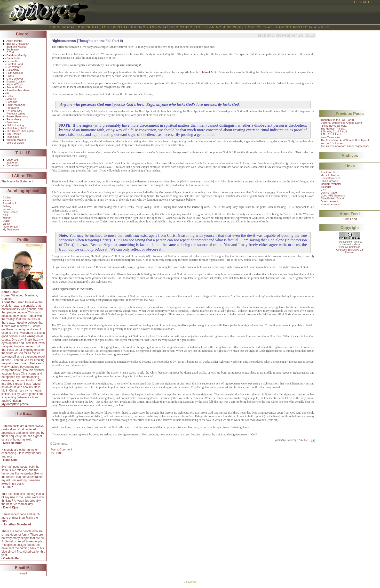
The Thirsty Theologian (20, 131)
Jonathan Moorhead (18, 90)
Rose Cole (10, 460)
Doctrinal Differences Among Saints (342, 123)
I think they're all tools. (334, 126)
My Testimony (11, 229)
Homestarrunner (330, 178)
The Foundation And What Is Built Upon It (345, 140)
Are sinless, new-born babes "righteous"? (345, 146)
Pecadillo (12, 102)
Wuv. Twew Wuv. (331, 137)
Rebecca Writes (16, 114)
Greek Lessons (330, 201)
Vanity (6, 224)
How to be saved (331, 204)
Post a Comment (61, 449)
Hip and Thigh (15, 84)
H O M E (362, 2)
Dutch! (7, 221)
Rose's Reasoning (17, 116)
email (23, 573)
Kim (9, 93)
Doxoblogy (13, 70)
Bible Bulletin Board (332, 198)
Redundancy (14, 119)
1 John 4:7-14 (208, 72)
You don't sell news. (332, 143)
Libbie (10, 96)
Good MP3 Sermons (333, 196)
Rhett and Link (329, 172)
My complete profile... (16, 404)
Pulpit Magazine (16, 105)
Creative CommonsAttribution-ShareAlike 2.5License (350, 250)
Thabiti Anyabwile (17, 128)
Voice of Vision (15, 143)
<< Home (56, 453)
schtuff (7, 218)
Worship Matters (16, 140)
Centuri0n (12, 61)
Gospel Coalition (16, 82)
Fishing (7, 206)
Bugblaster (13, 49)
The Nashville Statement (17, 181)
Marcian (11, 99)
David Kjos (11, 507)
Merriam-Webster (331, 184)
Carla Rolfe (13, 58)
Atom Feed (350, 219)
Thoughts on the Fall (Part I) (337, 120)
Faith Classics (15, 73)
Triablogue (13, 137)
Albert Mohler (14, 41)
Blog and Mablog (17, 47)
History (7, 200)
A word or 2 (9, 203)
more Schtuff (10, 227)
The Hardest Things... (333, 129)
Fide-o (10, 76)
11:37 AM (302, 440)
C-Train (11, 52)
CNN (324, 190)
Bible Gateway (329, 181)
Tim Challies (14, 134)
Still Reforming (15, 125)
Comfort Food (15, 64)
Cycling (7, 197)
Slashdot (326, 187)
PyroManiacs (14, 111)
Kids (5, 215)
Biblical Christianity (18, 44)
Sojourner (12, 122)
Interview (8, 209)
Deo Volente (14, 67)
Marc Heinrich (13, 443)
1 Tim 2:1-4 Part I (331, 134)
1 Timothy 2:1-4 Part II (334, 131)
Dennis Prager (329, 193)
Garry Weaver (15, 79)
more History (10, 212)
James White (14, 87)
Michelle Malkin (330, 175)
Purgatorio (13, 108)
